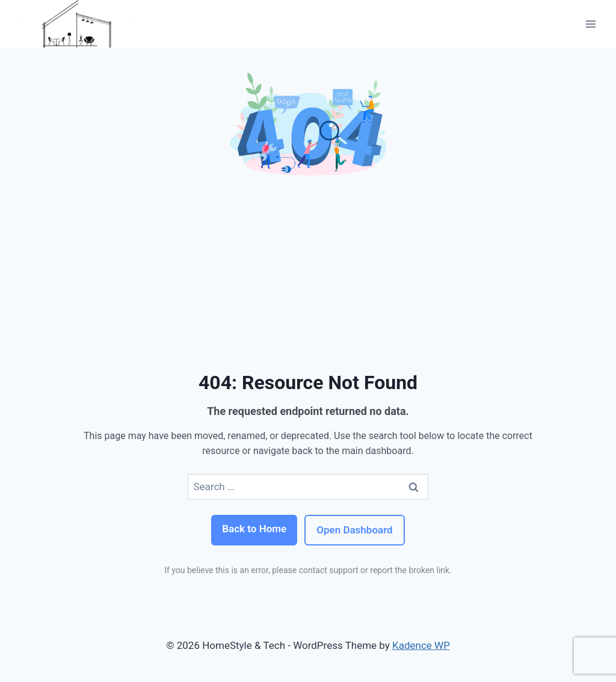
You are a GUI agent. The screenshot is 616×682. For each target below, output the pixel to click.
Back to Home (254, 529)
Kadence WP (421, 645)
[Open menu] (590, 24)
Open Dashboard (354, 530)
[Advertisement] (308, 272)
